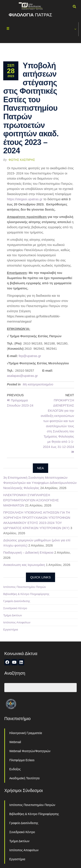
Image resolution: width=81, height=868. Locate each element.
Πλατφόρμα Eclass (22, 760)
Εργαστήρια (11, 630)
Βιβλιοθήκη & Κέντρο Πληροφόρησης (26, 594)
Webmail (15, 742)
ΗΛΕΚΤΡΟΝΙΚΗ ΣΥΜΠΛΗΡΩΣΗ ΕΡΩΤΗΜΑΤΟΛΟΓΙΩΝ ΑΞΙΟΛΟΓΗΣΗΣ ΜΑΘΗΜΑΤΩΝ (31, 500)
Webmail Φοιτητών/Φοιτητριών (30, 751)
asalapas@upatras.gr (22, 376)
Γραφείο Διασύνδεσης (17, 601)
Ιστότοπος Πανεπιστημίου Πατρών (25, 587)
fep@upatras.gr (30, 356)
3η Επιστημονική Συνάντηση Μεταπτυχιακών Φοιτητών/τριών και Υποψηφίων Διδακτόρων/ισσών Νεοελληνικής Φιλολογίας (40, 483)
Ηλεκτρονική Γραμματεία (26, 733)
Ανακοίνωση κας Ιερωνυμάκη (24, 565)
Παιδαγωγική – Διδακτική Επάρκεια (28, 552)
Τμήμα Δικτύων (13, 615)
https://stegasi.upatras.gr (25, 199)
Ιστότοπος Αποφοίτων (17, 622)
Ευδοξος (15, 769)
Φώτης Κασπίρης (22, 160)
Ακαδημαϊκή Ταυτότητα (24, 778)
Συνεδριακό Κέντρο (15, 608)
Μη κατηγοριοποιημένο (38, 384)
